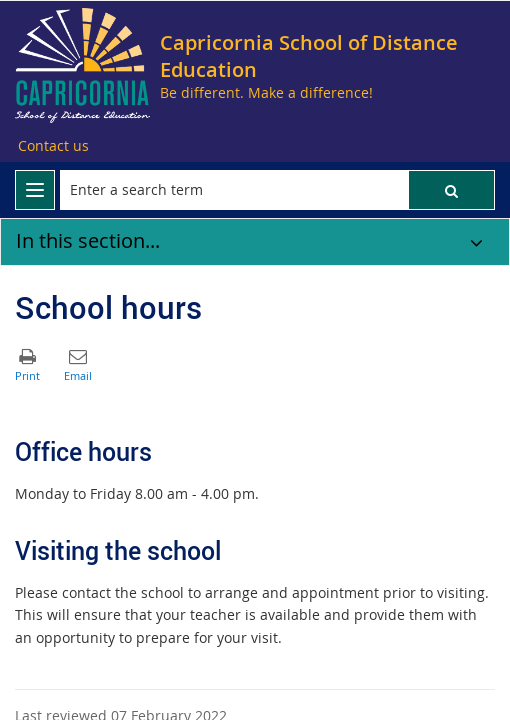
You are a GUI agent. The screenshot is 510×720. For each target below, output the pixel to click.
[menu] (35, 190)
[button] (451, 190)
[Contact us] (53, 146)
